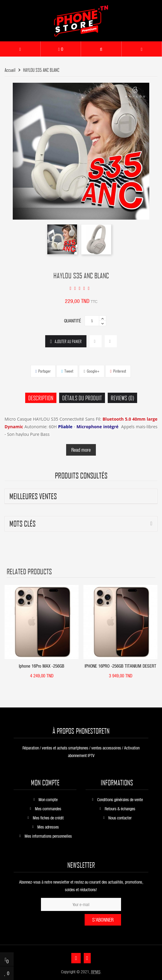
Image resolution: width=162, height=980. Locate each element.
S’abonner (103, 920)
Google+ (93, 371)
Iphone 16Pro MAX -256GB (42, 666)
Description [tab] (41, 398)
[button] (101, 49)
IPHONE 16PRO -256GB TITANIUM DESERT (120, 666)
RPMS (96, 972)
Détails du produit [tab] (82, 398)
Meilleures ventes (33, 496)
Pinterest (120, 371)
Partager (44, 371)
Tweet (69, 371)
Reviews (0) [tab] (122, 398)
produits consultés (81, 475)
